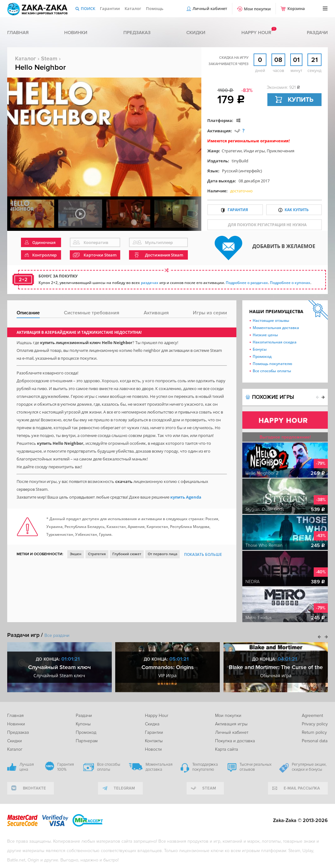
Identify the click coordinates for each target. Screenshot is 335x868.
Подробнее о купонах (290, 283)
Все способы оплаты (272, 371)
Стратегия (97, 554)
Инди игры (254, 151)
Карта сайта (227, 749)
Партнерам (87, 741)
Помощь (155, 8)
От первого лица (162, 554)
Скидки (196, 33)
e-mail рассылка (302, 788)
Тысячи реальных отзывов (255, 767)
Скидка (152, 724)
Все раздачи (57, 635)
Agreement (312, 716)
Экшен (76, 554)
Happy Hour (157, 716)
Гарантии (110, 8)
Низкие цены (265, 335)
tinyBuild (240, 161)
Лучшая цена (27, 767)
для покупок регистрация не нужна (267, 225)
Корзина (296, 8)
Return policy (314, 732)
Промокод (262, 356)
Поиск (88, 8)
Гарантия (238, 210)
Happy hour (256, 33)
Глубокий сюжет (127, 554)
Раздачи (317, 33)
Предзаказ (137, 33)
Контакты (154, 741)
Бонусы (260, 349)
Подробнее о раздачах (247, 283)
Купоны (83, 724)
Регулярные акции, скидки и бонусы (309, 767)
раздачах (150, 283)
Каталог (133, 8)
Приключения (281, 151)
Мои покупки (257, 9)
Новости (153, 749)
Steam (49, 58)
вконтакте (34, 788)
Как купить (297, 210)
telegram (124, 788)
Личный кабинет (210, 8)
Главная (18, 33)
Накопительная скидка (275, 342)
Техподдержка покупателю (205, 767)
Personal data (315, 741)
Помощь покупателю (272, 364)
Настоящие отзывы (271, 320)
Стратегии (232, 151)
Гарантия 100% (66, 767)
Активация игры (231, 724)
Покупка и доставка (235, 741)
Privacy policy (315, 724)
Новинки (76, 33)
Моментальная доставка (276, 328)
